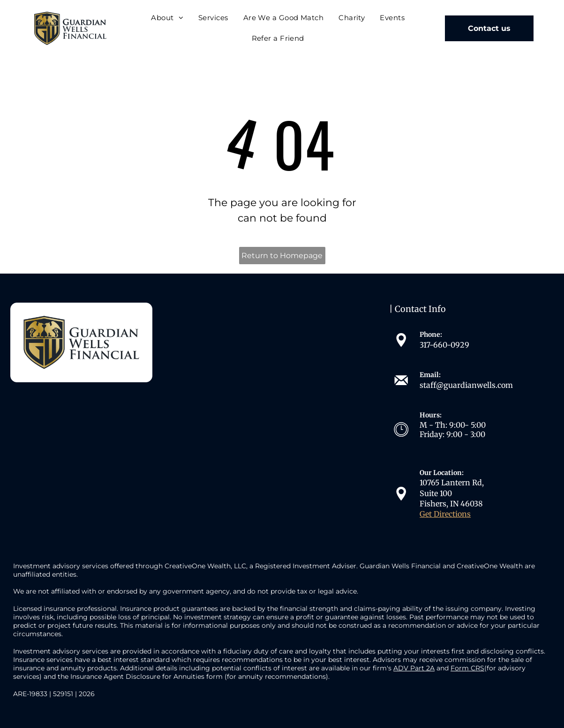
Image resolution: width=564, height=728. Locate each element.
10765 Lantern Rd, (452, 483)
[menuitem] (167, 18)
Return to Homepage (282, 256)
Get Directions (445, 514)
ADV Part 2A (414, 668)
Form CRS (467, 668)
